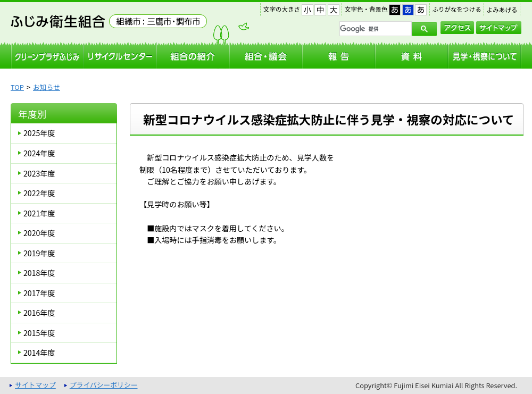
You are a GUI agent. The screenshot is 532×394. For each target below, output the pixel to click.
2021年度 (39, 213)
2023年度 (39, 173)
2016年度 (39, 313)
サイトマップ (499, 28)
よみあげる (502, 10)
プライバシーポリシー (104, 385)
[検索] (375, 29)
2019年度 (39, 253)
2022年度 (39, 193)
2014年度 (39, 353)
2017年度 (39, 293)
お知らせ (47, 87)
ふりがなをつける (457, 9)
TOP (17, 87)
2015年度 (39, 333)
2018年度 (39, 273)
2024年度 (39, 153)
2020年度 (39, 233)
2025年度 (39, 133)
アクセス (457, 28)
